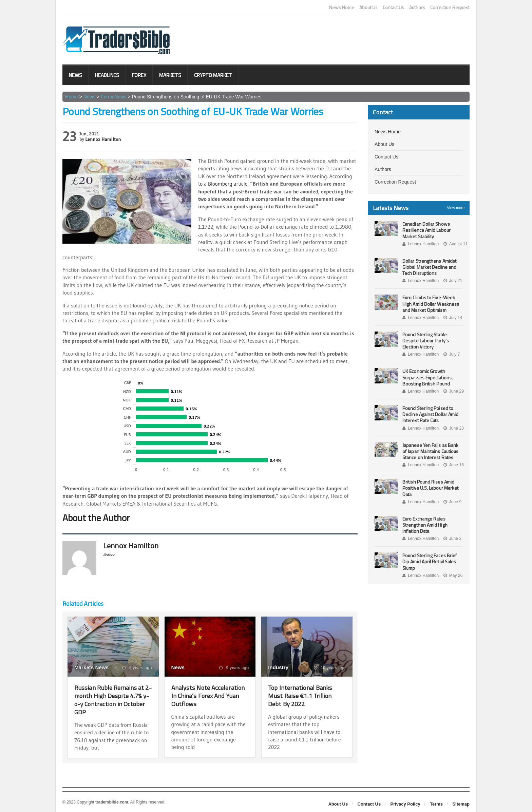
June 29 (453, 391)
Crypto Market (213, 75)
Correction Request (450, 7)
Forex (139, 75)
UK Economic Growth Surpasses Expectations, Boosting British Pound (427, 377)
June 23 (453, 428)
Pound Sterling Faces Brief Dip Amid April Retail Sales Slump (429, 561)
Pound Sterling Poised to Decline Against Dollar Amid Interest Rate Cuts (430, 414)
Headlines (107, 75)
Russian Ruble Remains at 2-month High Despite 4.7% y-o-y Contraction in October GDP (113, 700)
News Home (342, 7)
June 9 (452, 502)
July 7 (451, 354)
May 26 (452, 575)
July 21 (452, 281)
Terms (436, 804)
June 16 (453, 465)
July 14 (452, 318)
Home (71, 97)
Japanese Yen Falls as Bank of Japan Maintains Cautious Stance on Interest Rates (433, 451)
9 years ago (234, 668)
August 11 (455, 244)
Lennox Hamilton (103, 139)
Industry (278, 667)
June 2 (452, 539)
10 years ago (330, 668)
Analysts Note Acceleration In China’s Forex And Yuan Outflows (207, 695)
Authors (417, 7)
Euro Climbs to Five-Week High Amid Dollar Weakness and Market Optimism (430, 304)
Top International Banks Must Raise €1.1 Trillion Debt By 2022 (302, 695)
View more (456, 208)
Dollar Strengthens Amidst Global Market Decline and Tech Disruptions (429, 267)
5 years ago (137, 668)
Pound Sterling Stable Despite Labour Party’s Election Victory (425, 341)
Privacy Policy (405, 804)
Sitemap (461, 804)
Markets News (91, 667)
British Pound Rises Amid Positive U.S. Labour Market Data (430, 488)
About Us (368, 7)
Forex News (113, 97)
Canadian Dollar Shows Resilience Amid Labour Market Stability (426, 230)
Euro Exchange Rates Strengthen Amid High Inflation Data (425, 525)
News (75, 75)
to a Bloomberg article (224, 184)
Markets (170, 75)
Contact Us (393, 7)
